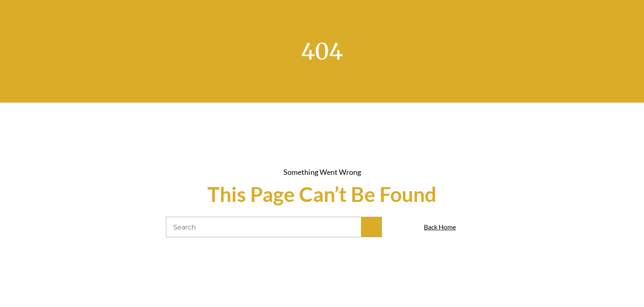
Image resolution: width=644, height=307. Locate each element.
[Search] (371, 227)
